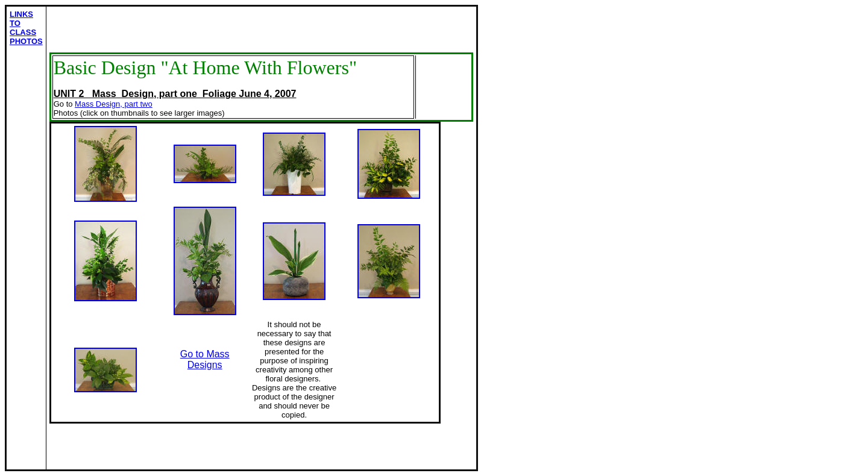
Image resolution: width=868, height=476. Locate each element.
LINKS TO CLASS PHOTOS (26, 28)
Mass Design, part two (114, 104)
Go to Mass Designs (205, 359)
